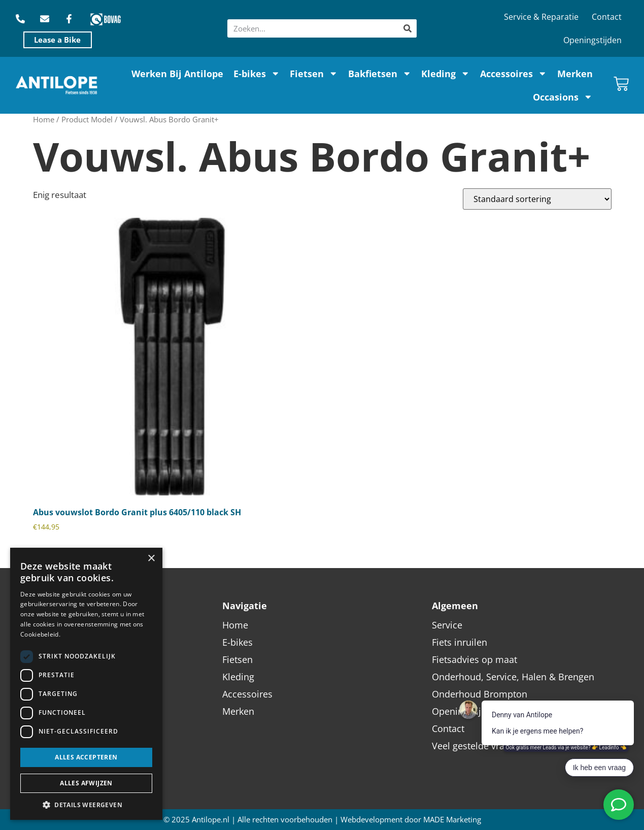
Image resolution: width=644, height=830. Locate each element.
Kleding (446, 74)
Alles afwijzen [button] (86, 783)
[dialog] (86, 684)
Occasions (563, 97)
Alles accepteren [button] (86, 757)
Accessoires (514, 74)
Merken (575, 74)
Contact (607, 17)
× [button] (151, 559)
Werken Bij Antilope (177, 74)
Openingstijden (592, 40)
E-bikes (257, 74)
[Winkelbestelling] (537, 199)
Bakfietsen (380, 74)
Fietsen (314, 74)
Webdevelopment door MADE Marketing (411, 820)
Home (44, 119)
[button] (86, 805)
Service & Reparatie (541, 17)
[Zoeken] (408, 28)
